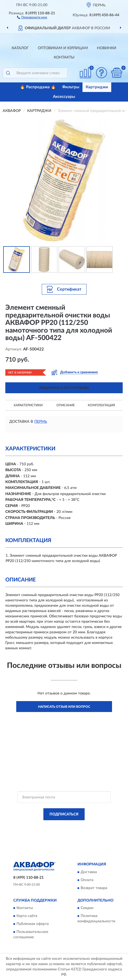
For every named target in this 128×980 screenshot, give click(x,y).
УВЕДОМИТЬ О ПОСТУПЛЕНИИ (64, 388)
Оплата (87, 880)
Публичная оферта (33, 924)
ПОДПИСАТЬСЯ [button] (64, 814)
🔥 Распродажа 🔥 (38, 87)
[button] (32, 17)
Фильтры (71, 87)
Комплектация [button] (101, 405)
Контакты (64, 57)
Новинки (107, 48)
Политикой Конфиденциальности (90, 826)
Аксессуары (64, 97)
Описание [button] (66, 405)
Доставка (89, 872)
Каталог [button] (20, 48)
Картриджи (97, 87)
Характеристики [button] (28, 405)
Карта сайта (27, 916)
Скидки (87, 908)
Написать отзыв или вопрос (64, 707)
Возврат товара (94, 888)
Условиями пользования (57, 831)
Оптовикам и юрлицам (63, 48)
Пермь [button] (41, 422)
